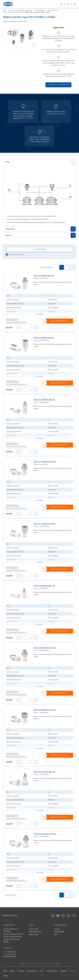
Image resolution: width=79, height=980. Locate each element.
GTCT (42, 971)
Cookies (6, 976)
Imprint (12, 971)
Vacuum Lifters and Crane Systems (11, 940)
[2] (67, 267)
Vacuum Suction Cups (52, 10)
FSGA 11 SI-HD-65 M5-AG (44, 400)
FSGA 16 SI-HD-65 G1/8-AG (45, 834)
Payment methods (52, 971)
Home (5, 10)
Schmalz (57, 929)
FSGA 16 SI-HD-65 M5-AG (44, 772)
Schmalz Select (34, 929)
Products (10, 10)
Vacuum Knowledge (35, 932)
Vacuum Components (40, 10)
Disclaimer (21, 971)
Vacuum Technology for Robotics (14, 934)
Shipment (64, 971)
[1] (62, 267)
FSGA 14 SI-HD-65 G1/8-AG (45, 648)
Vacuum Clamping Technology (13, 937)
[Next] (73, 267)
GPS (56, 934)
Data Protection (32, 971)
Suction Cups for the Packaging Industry (13, 12)
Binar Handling (59, 932)
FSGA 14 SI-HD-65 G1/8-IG (45, 710)
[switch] (15, 255)
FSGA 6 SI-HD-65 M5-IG (44, 338)
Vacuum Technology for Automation (23, 10)
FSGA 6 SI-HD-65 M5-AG (44, 276)
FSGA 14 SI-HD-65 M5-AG (44, 586)
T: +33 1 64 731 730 (10, 952)
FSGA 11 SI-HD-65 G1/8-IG (45, 524)
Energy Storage (34, 934)
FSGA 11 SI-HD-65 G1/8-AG (45, 462)
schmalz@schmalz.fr (10, 956)
